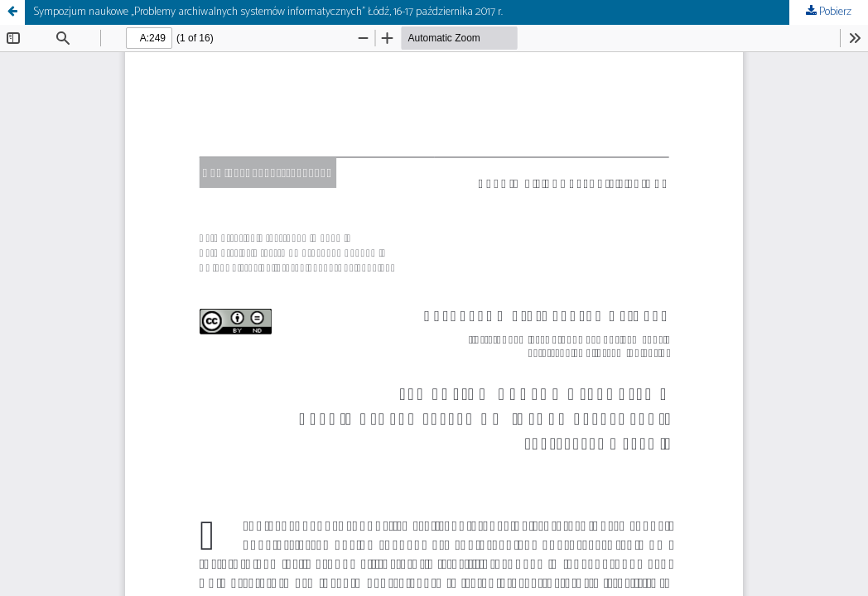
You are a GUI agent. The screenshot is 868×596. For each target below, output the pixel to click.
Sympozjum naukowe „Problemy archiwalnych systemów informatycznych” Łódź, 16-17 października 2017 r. (268, 12)
